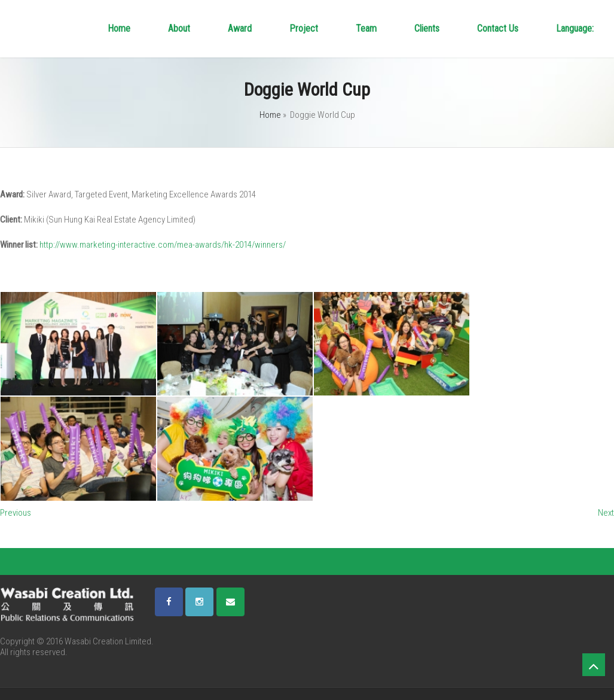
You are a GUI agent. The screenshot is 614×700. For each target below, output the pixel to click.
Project (304, 28)
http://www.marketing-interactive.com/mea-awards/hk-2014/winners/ (163, 245)
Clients (427, 28)
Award (240, 28)
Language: (576, 28)
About (179, 28)
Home (119, 28)
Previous (16, 513)
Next (606, 513)
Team (366, 28)
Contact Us (498, 28)
